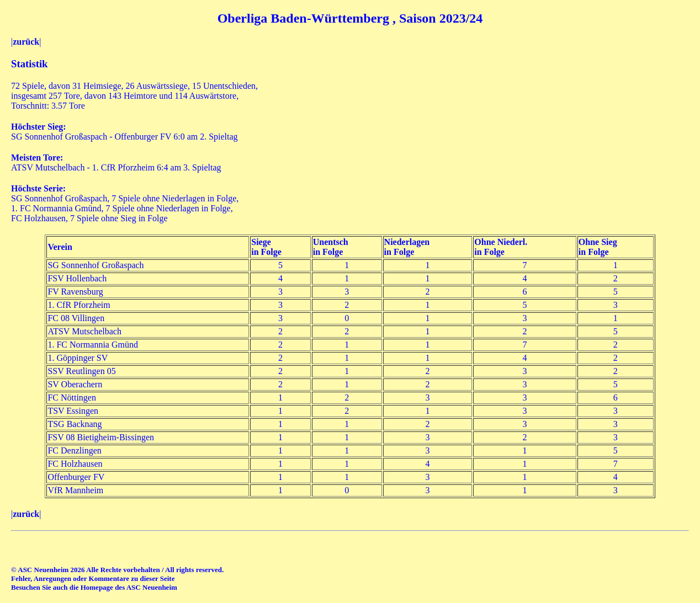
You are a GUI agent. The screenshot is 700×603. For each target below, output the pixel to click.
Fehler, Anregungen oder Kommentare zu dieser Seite (93, 578)
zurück (26, 42)
